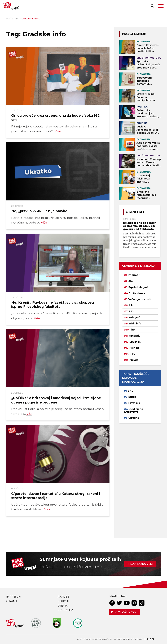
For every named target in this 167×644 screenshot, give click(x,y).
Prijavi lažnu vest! (125, 611)
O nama (12, 601)
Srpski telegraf (138, 287)
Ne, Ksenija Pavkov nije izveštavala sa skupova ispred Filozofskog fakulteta (53, 304)
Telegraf (134, 317)
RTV (132, 354)
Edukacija (65, 610)
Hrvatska (134, 403)
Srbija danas (137, 293)
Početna (12, 19)
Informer (134, 275)
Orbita (63, 605)
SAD (131, 391)
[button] (161, 6)
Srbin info (135, 324)
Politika (134, 348)
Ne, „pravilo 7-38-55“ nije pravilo (39, 211)
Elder (151, 639)
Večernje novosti (139, 299)
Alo (131, 281)
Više (58, 131)
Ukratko (135, 212)
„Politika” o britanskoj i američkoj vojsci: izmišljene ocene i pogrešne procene (56, 400)
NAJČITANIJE (134, 34)
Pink (132, 330)
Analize (63, 596)
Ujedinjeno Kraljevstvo (134, 410)
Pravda (134, 360)
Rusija (132, 397)
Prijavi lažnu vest (140, 564)
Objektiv (135, 336)
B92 (131, 311)
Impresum (14, 596)
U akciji (63, 601)
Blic (131, 305)
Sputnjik (135, 342)
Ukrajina (134, 418)
